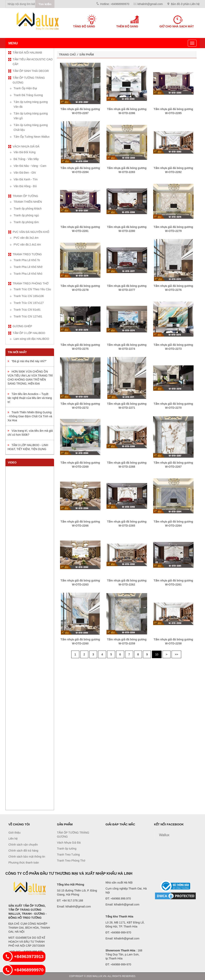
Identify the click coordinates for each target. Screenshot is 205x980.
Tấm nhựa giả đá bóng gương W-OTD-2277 (127, 288)
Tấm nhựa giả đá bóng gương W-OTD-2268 (127, 465)
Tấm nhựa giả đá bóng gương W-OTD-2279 (173, 229)
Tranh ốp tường (25, 196)
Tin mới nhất (17, 352)
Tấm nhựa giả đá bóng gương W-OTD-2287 (80, 111)
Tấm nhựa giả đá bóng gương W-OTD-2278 (80, 288)
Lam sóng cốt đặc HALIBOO (31, 339)
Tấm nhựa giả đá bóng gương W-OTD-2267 (173, 465)
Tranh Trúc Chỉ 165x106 (29, 296)
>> (176, 654)
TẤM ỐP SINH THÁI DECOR (31, 71)
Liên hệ (13, 839)
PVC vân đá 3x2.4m (26, 238)
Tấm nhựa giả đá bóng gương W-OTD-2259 (127, 641)
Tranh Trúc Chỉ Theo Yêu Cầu (32, 289)
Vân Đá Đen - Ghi (25, 173)
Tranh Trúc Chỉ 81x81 (27, 310)
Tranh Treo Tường (27, 254)
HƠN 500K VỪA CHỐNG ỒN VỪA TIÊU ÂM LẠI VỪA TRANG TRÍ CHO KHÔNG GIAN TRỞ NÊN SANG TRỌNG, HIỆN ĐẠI (30, 378)
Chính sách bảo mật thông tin (27, 857)
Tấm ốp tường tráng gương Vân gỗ (31, 116)
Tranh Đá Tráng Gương (28, 95)
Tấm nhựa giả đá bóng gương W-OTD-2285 (173, 111)
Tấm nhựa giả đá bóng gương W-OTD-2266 (80, 524)
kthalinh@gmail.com (150, 4)
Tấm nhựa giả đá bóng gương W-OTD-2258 (173, 641)
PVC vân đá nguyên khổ (31, 232)
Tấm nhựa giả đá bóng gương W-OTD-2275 (80, 347)
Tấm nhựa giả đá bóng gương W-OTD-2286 (127, 111)
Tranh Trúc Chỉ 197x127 (29, 303)
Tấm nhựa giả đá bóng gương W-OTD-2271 (127, 406)
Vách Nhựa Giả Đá (26, 146)
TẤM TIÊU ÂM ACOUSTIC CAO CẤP (33, 62)
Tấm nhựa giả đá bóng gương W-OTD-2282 (173, 170)
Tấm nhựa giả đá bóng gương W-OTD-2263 (80, 582)
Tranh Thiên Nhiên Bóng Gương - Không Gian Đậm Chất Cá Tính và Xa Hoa (30, 416)
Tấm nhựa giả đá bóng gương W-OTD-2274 (127, 347)
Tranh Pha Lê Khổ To (27, 260)
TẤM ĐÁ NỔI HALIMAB (27, 53)
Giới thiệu (15, 833)
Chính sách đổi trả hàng (23, 851)
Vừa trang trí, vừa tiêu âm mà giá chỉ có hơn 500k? (30, 433)
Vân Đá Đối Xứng (25, 152)
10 (157, 654)
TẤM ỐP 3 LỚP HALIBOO (29, 333)
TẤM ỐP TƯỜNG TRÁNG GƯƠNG (29, 80)
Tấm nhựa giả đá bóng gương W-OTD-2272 (80, 406)
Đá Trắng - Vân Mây (26, 159)
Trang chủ (67, 55)
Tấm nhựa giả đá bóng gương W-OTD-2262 (127, 582)
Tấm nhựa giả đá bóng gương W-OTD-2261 (173, 582)
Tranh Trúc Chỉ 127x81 (28, 316)
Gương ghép (22, 326)
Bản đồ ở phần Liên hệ (185, 4)
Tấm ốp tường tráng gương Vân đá (31, 104)
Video (12, 462)
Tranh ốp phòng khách (28, 209)
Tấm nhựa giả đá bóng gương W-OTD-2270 (173, 406)
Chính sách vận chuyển (23, 845)
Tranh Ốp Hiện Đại (25, 88)
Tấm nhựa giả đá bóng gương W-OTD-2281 (80, 229)
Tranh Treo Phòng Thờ (31, 283)
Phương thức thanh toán (24, 863)
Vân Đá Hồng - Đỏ (25, 186)
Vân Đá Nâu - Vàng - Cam (30, 166)
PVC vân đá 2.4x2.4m (27, 245)
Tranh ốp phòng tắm (26, 222)
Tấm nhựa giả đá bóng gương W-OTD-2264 (173, 524)
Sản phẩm (86, 55)
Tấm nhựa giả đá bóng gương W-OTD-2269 (80, 465)
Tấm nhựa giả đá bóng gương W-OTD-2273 (173, 347)
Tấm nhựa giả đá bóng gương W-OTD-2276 (173, 288)
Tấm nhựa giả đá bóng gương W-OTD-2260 (80, 641)
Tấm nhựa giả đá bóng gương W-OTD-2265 (127, 524)
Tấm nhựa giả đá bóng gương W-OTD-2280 (127, 229)
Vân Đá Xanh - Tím (26, 179)
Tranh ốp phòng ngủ (26, 215)
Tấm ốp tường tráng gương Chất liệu (31, 127)
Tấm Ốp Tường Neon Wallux (32, 137)
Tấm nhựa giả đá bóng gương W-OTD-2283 (127, 170)
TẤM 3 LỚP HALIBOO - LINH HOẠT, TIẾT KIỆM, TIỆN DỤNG (28, 447)
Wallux (164, 835)
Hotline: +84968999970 (115, 4)
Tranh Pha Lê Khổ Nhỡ (28, 267)
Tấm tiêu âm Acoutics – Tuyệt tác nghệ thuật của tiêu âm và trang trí (30, 398)
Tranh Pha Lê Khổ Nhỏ (28, 274)
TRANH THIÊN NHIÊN (28, 202)
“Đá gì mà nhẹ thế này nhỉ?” (27, 361)
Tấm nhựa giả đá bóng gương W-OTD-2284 (80, 170)
